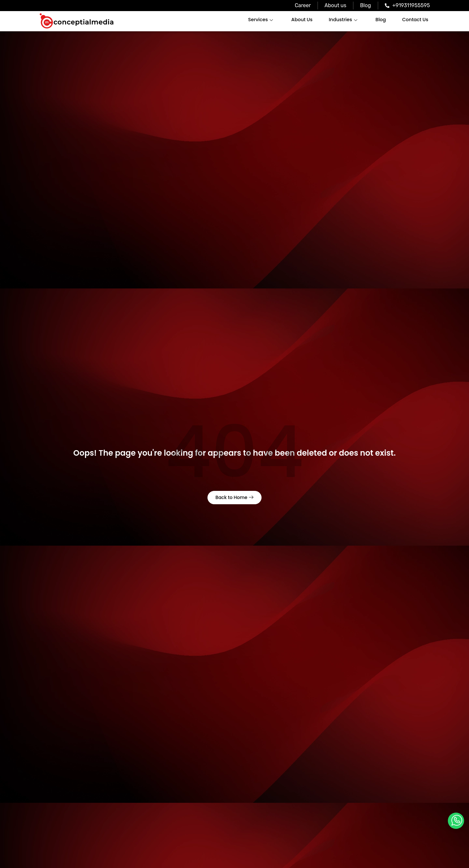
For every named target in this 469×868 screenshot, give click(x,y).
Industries (344, 20)
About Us (304, 20)
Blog (382, 20)
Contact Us (416, 20)
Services (263, 20)
